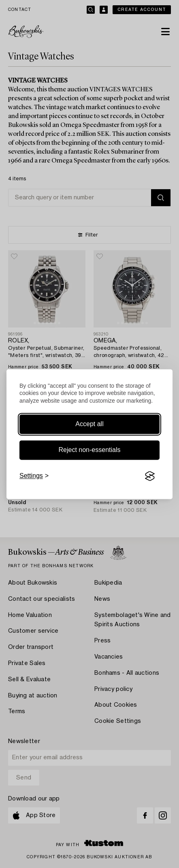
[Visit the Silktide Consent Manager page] (150, 476)
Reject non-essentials (90, 450)
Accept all (89, 424)
